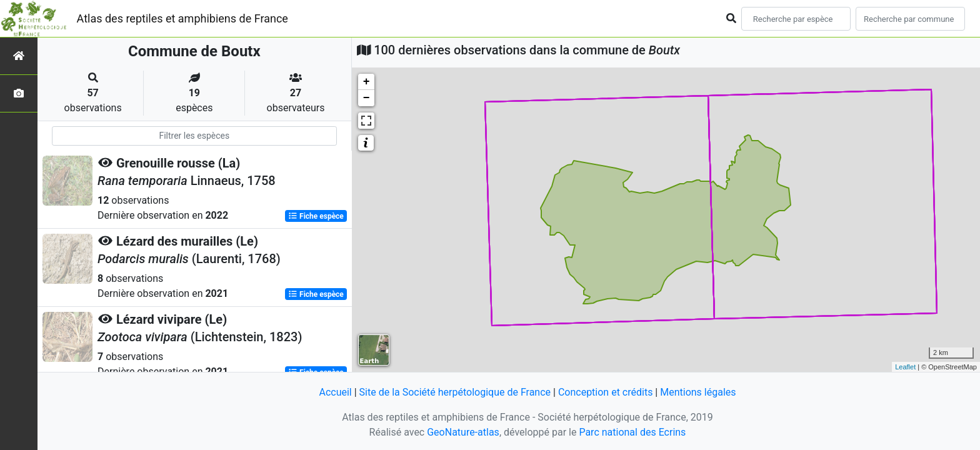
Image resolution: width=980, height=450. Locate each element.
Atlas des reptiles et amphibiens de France (182, 18)
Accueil (335, 392)
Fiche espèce (316, 216)
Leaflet (905, 367)
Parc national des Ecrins (632, 432)
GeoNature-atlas (463, 432)
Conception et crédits (606, 392)
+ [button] (367, 82)
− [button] (367, 98)
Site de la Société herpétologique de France (455, 392)
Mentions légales (698, 392)
